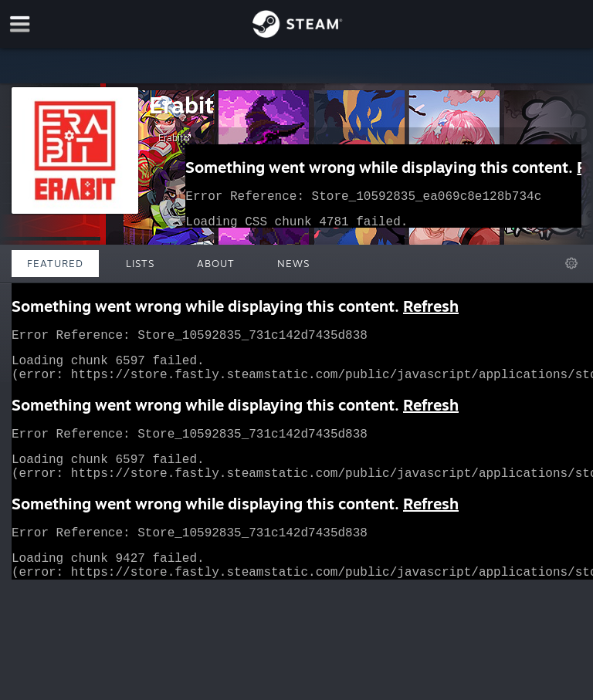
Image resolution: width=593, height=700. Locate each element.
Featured (55, 263)
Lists (140, 263)
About (216, 263)
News (293, 263)
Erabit (181, 105)
